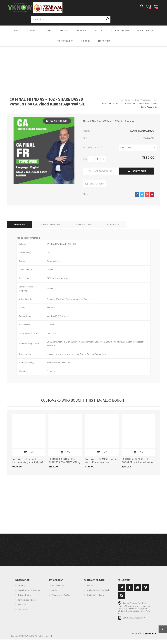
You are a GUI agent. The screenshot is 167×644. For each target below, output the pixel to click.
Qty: (85, 161)
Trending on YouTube (62, 597)
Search (107, 20)
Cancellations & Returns (29, 592)
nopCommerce (149, 636)
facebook (137, 197)
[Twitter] (122, 589)
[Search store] (67, 20)
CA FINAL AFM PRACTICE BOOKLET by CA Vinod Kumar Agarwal (138, 465)
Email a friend (97, 186)
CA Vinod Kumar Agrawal (142, 133)
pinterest (147, 197)
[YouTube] (138, 589)
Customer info (59, 588)
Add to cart (25, 454)
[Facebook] (130, 589)
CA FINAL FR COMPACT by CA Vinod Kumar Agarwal (101, 463)
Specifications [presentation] (85, 227)
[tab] (19, 227)
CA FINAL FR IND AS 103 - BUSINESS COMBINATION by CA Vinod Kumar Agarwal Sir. (64, 465)
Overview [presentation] (19, 227)
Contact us (23, 612)
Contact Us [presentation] (113, 227)
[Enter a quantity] (97, 161)
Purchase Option (92, 150)
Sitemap (22, 588)
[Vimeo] (146, 589)
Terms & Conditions (27, 602)
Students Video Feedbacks (98, 592)
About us (22, 607)
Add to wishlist (32, 454)
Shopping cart (152, 8)
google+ (152, 197)
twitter (142, 197)
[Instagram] (122, 597)
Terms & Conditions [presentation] (51, 227)
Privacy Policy (24, 597)
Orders (55, 592)
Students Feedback (95, 597)
